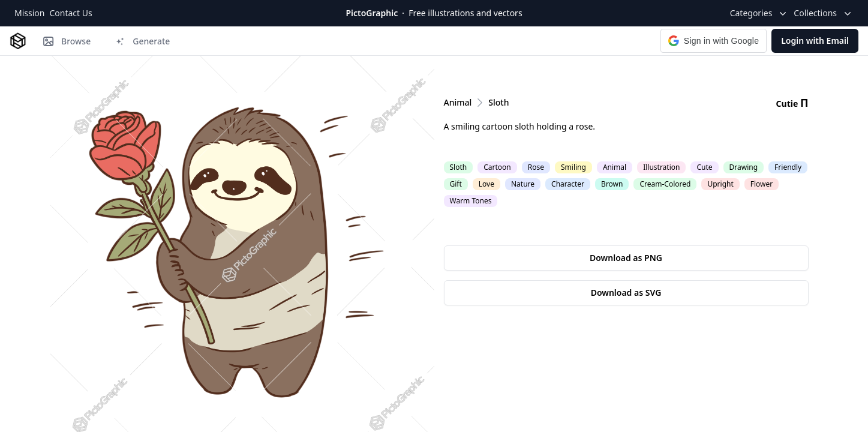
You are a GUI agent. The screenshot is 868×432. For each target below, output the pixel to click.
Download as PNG (626, 258)
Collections (824, 13)
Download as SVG (626, 292)
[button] (714, 41)
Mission (29, 13)
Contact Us (70, 13)
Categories (760, 13)
